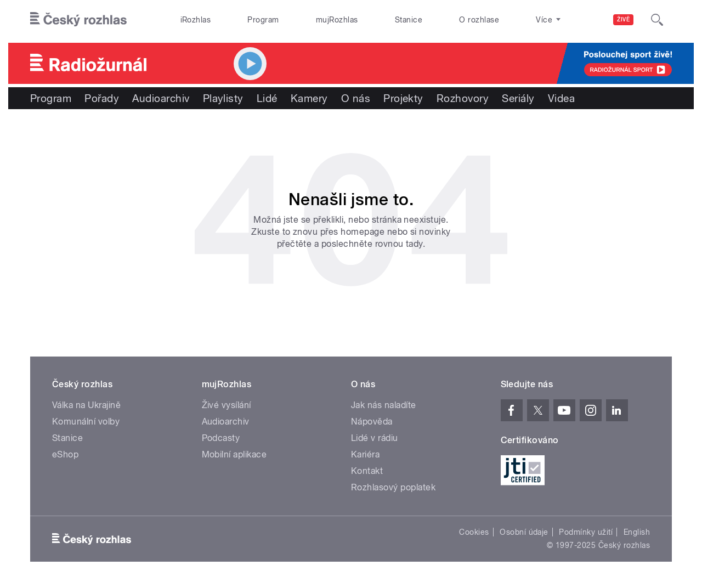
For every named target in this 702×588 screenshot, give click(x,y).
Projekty (403, 98)
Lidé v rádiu (375, 438)
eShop (65, 454)
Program (263, 20)
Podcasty (221, 438)
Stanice (409, 20)
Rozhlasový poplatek (393, 487)
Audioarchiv (161, 98)
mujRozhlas (337, 20)
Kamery (309, 98)
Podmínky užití (586, 532)
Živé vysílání (227, 405)
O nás (356, 98)
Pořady (102, 98)
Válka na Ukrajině (86, 405)
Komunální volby (86, 422)
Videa (561, 98)
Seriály (518, 98)
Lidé (267, 98)
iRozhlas (196, 20)
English (637, 532)
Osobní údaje (524, 532)
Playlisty (223, 98)
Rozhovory (463, 98)
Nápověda (372, 422)
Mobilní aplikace (234, 454)
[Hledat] (657, 20)
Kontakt (367, 471)
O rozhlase (479, 20)
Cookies (474, 532)
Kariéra (365, 454)
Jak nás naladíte (384, 405)
